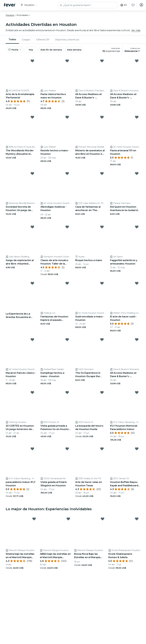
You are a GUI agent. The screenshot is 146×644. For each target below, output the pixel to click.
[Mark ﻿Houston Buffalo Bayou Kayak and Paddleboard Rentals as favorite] (137, 450)
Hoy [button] (34, 50)
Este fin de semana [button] (57, 50)
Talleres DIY (43, 40)
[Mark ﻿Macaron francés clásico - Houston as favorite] (32, 341)
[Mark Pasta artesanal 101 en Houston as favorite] (137, 118)
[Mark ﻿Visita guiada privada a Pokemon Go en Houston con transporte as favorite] (67, 393)
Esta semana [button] (82, 50)
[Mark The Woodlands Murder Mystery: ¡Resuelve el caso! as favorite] (32, 118)
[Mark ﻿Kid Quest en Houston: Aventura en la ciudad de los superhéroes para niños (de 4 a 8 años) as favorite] (137, 174)
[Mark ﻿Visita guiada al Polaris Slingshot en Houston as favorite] (67, 450)
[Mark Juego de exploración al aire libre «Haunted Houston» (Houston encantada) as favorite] (32, 228)
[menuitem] (12, 40)
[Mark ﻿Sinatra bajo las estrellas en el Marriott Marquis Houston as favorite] (34, 520)
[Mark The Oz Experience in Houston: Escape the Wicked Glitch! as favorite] (102, 341)
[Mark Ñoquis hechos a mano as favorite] (102, 228)
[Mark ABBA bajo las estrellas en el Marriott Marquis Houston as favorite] (68, 520)
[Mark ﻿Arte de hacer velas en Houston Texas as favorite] (102, 450)
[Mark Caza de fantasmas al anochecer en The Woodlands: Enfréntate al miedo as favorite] (102, 174)
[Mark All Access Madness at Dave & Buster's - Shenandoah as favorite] (137, 341)
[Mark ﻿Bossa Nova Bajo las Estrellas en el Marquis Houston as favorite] (103, 520)
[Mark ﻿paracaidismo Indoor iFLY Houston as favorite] (32, 450)
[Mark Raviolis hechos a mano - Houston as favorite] (67, 118)
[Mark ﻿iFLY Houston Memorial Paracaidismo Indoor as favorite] (137, 393)
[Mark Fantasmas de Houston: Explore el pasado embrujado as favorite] (67, 284)
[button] (24, 15)
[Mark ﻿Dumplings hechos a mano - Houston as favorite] (67, 341)
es (123, 5)
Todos (12, 39)
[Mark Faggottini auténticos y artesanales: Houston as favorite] (137, 228)
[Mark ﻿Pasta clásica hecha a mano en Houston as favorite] (67, 62)
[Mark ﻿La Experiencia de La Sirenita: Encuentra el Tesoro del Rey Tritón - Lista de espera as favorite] (32, 284)
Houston (10, 15)
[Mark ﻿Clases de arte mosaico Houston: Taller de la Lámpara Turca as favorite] (67, 228)
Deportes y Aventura (67, 40)
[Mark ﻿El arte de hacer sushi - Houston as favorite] (137, 284)
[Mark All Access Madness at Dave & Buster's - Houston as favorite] (137, 62)
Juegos (26, 40)
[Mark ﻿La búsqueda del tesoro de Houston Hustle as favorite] (102, 393)
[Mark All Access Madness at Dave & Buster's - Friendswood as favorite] (102, 62)
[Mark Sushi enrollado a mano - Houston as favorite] (102, 284)
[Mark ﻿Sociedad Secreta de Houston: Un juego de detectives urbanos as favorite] (32, 174)
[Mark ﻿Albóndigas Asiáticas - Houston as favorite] (67, 174)
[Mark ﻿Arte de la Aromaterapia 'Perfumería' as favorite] (32, 62)
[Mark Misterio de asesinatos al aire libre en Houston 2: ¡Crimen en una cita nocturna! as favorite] (102, 118)
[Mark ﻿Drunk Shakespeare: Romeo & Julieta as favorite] (137, 520)
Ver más (136, 30)
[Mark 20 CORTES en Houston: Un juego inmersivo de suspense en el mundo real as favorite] (32, 393)
